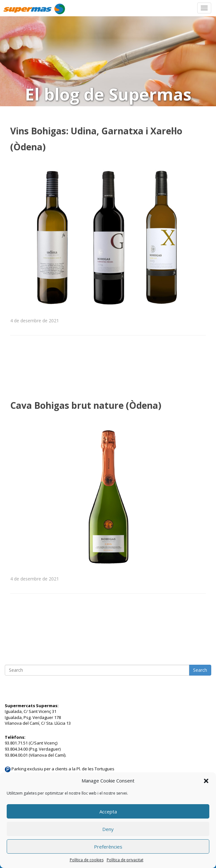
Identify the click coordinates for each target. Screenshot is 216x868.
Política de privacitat (125, 860)
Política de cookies (87, 860)
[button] (206, 781)
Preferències (108, 847)
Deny (108, 829)
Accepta (108, 812)
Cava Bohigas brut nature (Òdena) (86, 405)
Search (200, 670)
